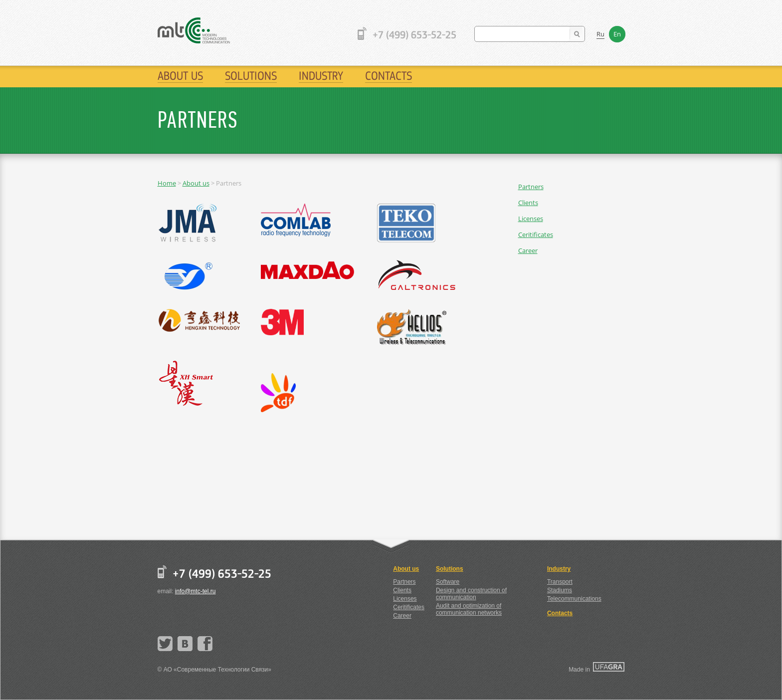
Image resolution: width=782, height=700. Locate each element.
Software (448, 582)
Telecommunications (574, 599)
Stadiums (560, 590)
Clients (528, 203)
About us (180, 76)
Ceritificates (536, 234)
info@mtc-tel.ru (195, 591)
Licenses (531, 219)
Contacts (389, 76)
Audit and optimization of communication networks (469, 609)
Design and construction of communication (471, 594)
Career (528, 250)
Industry (321, 76)
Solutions (251, 76)
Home (167, 183)
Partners (531, 187)
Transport (560, 582)
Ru (600, 34)
